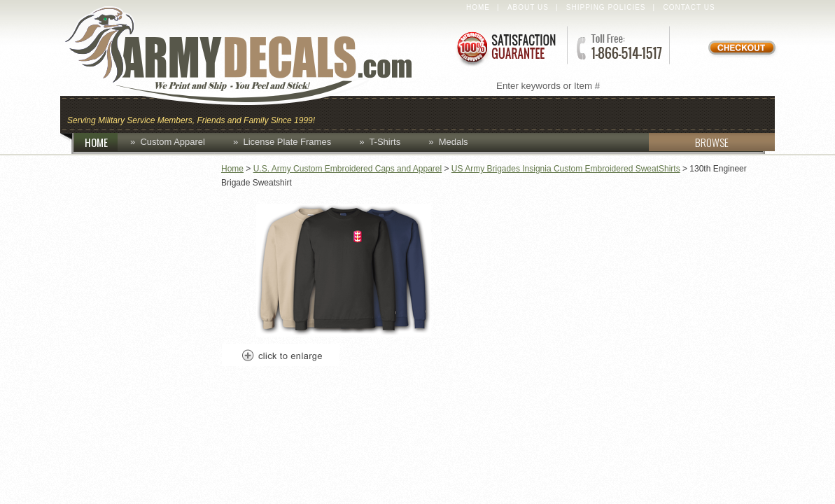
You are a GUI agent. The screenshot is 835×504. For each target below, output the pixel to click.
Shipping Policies (606, 7)
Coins (395, 113)
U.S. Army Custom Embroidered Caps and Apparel (348, 169)
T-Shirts (385, 142)
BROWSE (689, 142)
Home (478, 7)
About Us (528, 7)
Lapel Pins (658, 113)
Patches (737, 113)
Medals (454, 142)
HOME (101, 142)
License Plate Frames (287, 142)
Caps (342, 113)
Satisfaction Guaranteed (505, 47)
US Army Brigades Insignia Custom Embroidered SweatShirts (566, 169)
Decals (582, 113)
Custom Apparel (486, 113)
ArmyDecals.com (252, 56)
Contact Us (689, 7)
